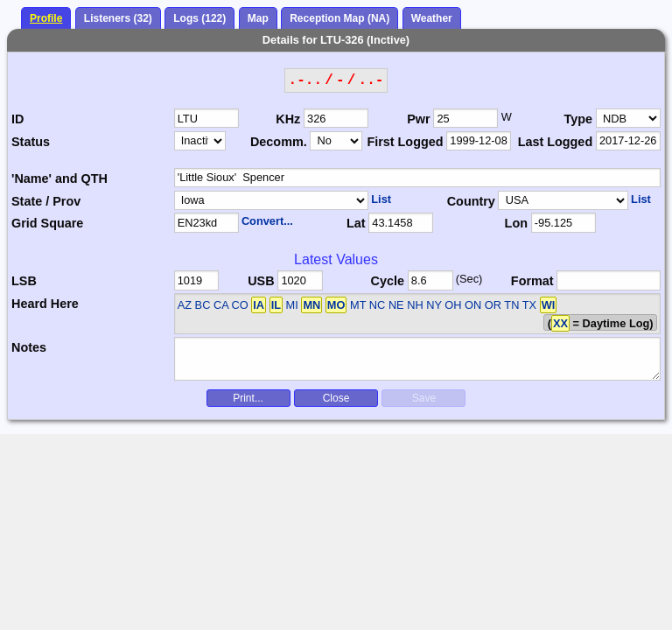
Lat (356, 223)
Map (258, 18)
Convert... (267, 221)
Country (471, 201)
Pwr (418, 119)
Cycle (388, 281)
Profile (46, 18)
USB (261, 281)
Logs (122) (199, 18)
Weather (432, 18)
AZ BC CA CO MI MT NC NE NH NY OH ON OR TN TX (367, 305)
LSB (24, 281)
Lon (516, 223)
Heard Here (45, 304)
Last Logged (556, 142)
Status (31, 142)
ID (17, 119)
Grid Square (47, 223)
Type (579, 119)
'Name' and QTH (59, 178)
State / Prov (46, 201)
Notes (29, 347)
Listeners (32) (118, 18)
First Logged (405, 142)
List (381, 199)
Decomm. (279, 142)
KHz (288, 119)
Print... (248, 398)
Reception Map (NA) (339, 18)
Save (424, 398)
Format (532, 281)
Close (336, 398)
